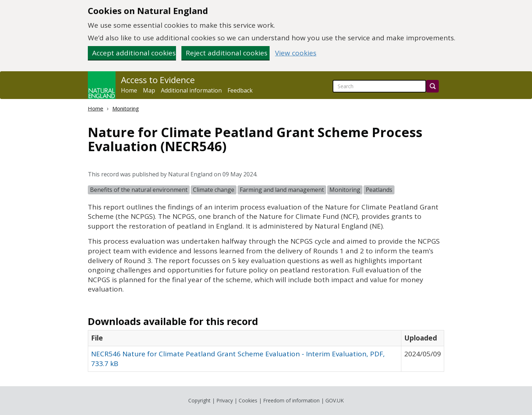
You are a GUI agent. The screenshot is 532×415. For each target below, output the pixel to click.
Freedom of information (291, 400)
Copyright (199, 400)
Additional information (191, 90)
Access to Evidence (158, 80)
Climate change (214, 190)
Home (129, 90)
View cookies (296, 53)
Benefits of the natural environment (139, 190)
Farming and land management (282, 190)
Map (149, 90)
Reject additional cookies (227, 53)
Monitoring (126, 108)
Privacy (225, 400)
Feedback (240, 90)
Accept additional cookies (134, 53)
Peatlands (379, 190)
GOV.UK (335, 400)
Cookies (248, 400)
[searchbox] (379, 86)
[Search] (432, 86)
